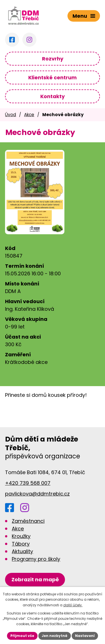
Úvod (11, 115)
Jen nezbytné (55, 636)
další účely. (73, 605)
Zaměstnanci (28, 521)
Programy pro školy (36, 559)
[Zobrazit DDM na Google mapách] (35, 580)
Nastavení (85, 636)
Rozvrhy (53, 59)
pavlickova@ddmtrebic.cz (37, 494)
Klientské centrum (53, 77)
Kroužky (21, 536)
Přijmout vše (22, 636)
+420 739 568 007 (28, 483)
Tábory (21, 544)
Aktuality (22, 551)
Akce (29, 115)
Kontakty (53, 96)
